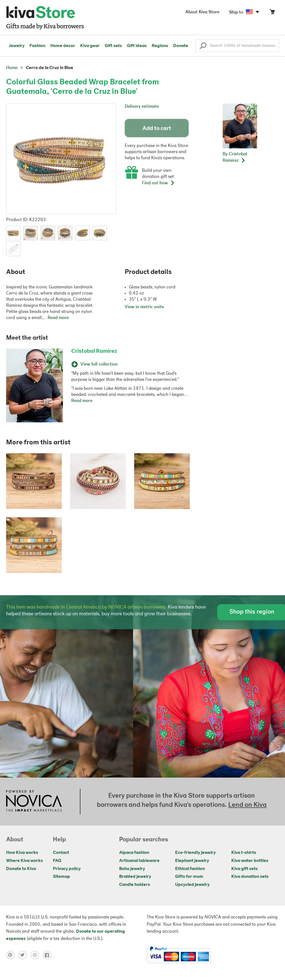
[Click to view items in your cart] (272, 13)
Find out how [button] (158, 183)
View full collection (94, 364)
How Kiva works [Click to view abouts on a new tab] (22, 853)
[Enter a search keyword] (237, 46)
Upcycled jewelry (192, 885)
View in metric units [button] (144, 307)
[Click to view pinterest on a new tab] (12, 955)
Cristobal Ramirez (94, 351)
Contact (61, 853)
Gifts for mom (189, 877)
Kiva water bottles (250, 861)
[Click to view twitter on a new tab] (24, 955)
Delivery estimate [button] (142, 107)
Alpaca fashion (134, 853)
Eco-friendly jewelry (195, 853)
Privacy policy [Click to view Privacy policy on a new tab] (67, 869)
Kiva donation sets (250, 877)
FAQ (57, 861)
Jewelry (17, 46)
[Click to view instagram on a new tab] (37, 955)
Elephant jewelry (192, 861)
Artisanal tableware (139, 861)
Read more (58, 318)
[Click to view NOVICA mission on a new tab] (34, 802)
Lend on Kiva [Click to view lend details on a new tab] (247, 805)
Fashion (37, 46)
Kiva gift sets (245, 869)
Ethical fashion (190, 869)
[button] (203, 47)
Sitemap (62, 877)
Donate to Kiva (21, 869)
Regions (160, 46)
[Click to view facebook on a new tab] (48, 955)
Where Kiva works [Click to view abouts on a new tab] (24, 861)
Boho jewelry (132, 869)
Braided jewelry (135, 877)
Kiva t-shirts (244, 853)
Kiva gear (90, 46)
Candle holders (135, 885)
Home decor (63, 46)
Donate (181, 46)
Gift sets (113, 46)
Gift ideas (137, 46)
